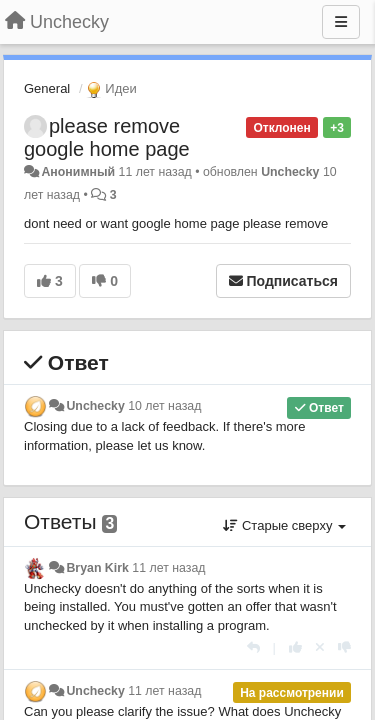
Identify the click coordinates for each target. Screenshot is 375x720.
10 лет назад (164, 406)
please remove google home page (107, 137)
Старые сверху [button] (284, 525)
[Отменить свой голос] (320, 647)
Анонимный (78, 172)
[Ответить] (253, 647)
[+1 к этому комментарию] (295, 647)
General (47, 88)
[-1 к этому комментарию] (344, 647)
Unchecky (290, 172)
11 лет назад (168, 568)
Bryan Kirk (97, 568)
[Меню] (341, 22)
